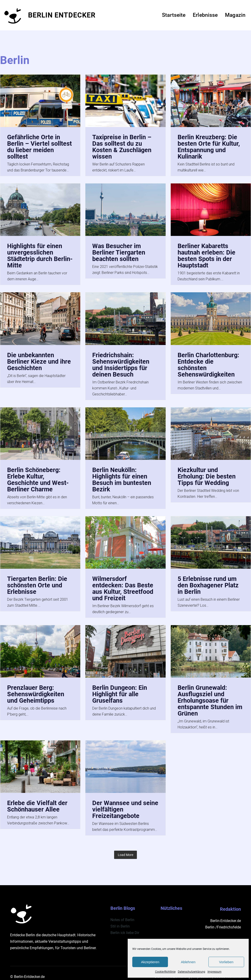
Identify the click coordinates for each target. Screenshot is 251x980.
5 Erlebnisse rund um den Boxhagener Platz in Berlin (209, 581)
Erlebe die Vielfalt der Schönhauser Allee (38, 800)
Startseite (174, 15)
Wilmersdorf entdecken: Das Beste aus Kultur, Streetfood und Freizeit (124, 584)
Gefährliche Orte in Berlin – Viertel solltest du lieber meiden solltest (40, 146)
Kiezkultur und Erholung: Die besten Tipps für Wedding (208, 473)
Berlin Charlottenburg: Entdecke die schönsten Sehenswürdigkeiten (209, 362)
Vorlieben (226, 962)
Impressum (215, 972)
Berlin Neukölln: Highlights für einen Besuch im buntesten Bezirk (123, 476)
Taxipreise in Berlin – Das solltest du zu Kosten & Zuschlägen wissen (123, 146)
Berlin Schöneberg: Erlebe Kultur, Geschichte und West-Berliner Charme (39, 476)
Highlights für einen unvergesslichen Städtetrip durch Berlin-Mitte (36, 254)
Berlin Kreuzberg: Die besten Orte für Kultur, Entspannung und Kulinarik (209, 146)
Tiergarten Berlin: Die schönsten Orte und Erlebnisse (38, 581)
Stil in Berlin (120, 919)
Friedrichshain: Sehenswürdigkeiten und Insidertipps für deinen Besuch (122, 362)
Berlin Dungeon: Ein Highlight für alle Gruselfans (121, 689)
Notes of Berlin (122, 912)
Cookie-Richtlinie (165, 972)
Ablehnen (188, 962)
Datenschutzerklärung (192, 972)
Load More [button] (125, 847)
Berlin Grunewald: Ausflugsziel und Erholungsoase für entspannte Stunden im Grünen (207, 695)
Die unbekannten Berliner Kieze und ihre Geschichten (40, 359)
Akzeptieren (150, 962)
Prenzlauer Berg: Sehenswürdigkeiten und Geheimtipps (37, 689)
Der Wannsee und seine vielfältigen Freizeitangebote (118, 803)
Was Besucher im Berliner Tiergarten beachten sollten (119, 251)
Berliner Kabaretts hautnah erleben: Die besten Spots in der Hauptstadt (207, 254)
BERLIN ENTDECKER (62, 15)
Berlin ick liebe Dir (125, 925)
